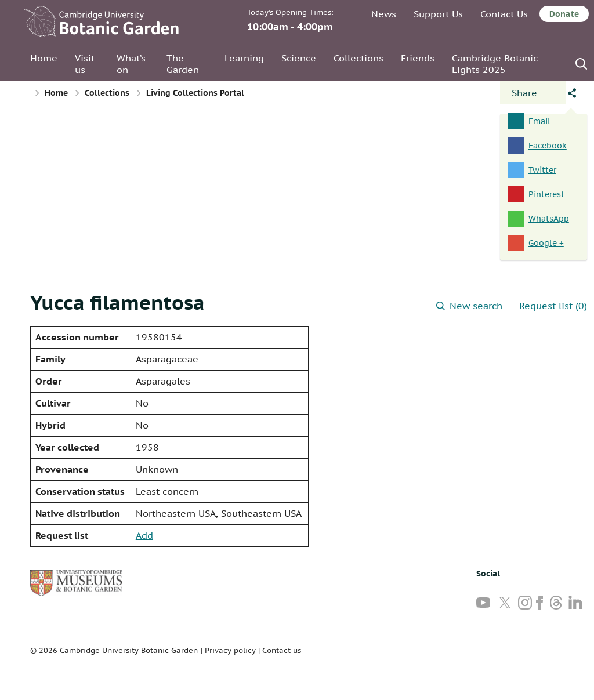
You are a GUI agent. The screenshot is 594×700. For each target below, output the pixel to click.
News (384, 14)
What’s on (131, 64)
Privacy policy (230, 650)
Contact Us (504, 14)
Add (144, 535)
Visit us (85, 64)
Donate (564, 14)
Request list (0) (553, 306)
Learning (244, 58)
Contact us (282, 650)
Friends (418, 58)
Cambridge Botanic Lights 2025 (495, 64)
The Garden (183, 64)
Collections (358, 58)
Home (44, 58)
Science (299, 58)
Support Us (438, 14)
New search (469, 306)
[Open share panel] (533, 93)
